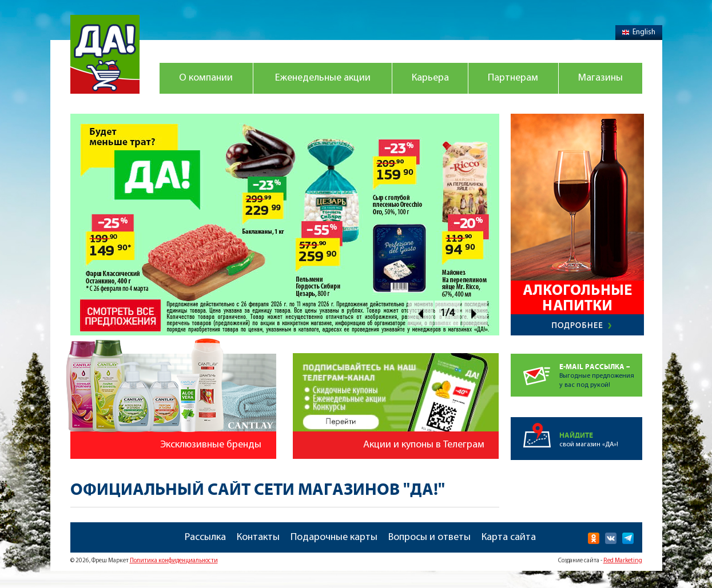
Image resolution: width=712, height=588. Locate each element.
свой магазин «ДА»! (601, 433)
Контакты (258, 537)
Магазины (600, 78)
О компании (206, 78)
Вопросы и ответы (429, 537)
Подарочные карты (334, 537)
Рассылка (205, 537)
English (639, 32)
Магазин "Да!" (105, 54)
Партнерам (513, 78)
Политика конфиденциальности (174, 561)
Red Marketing (623, 561)
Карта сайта (509, 537)
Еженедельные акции (323, 78)
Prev (421, 313)
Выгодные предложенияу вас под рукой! (601, 371)
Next (474, 313)
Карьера (430, 78)
